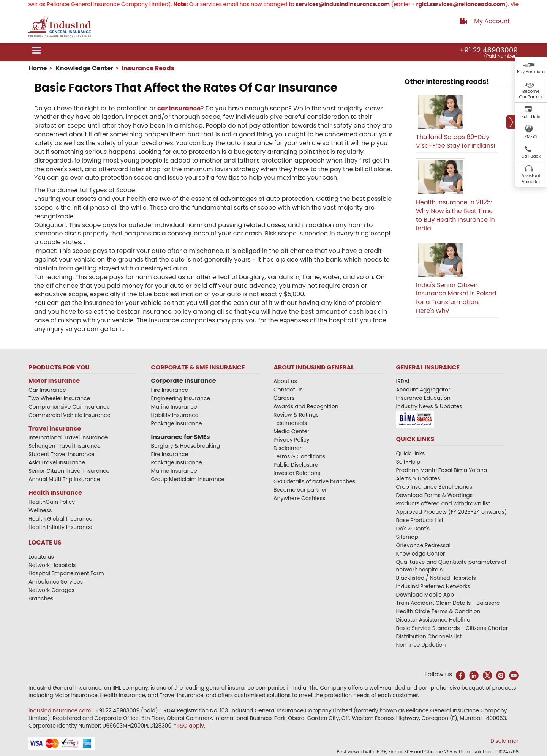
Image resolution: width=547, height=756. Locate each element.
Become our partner (300, 490)
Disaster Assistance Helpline (433, 620)
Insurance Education (423, 398)
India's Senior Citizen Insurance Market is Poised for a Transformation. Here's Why (456, 298)
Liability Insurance (175, 415)
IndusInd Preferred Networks (433, 586)
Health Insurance (55, 493)
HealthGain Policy (52, 502)
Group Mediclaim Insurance (188, 479)
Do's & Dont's (413, 529)
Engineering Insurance (181, 398)
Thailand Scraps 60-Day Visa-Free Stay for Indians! (456, 141)
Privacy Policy (292, 440)
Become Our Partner (531, 94)
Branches (41, 598)
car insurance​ (179, 108)
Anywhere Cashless (299, 498)
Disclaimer (288, 448)
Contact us (288, 390)
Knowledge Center (84, 68)
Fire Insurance (170, 390)
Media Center (291, 431)
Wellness (40, 510)
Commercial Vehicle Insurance (70, 415)
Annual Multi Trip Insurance (64, 479)
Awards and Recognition (306, 406)
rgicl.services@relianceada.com (475, 4)
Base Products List (420, 520)
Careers (284, 398)
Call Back (531, 156)
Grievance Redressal (424, 545)
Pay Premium (531, 71)
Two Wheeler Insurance (59, 398)
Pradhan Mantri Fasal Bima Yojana (442, 470)
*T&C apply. (190, 726)
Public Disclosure (296, 465)
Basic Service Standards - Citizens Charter (452, 628)
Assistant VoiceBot (531, 178)
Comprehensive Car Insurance (69, 407)
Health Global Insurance (61, 519)
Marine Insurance (174, 407)
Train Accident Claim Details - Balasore (448, 603)
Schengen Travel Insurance (65, 446)
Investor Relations (297, 473)
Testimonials (290, 423)
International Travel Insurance (68, 437)
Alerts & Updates (418, 478)
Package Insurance (177, 423)
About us (285, 381)
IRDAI (403, 381)
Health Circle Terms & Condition (438, 611)
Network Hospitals (52, 565)
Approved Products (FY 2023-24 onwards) (452, 512)
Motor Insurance (54, 381)
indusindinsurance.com (60, 710)
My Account (492, 21)
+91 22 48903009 (489, 50)
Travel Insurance (55, 429)
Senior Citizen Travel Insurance (69, 471)
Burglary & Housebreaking (186, 446)
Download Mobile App (425, 595)
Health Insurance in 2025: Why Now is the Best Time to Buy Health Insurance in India (455, 215)
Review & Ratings (296, 415)
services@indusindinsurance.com (357, 4)
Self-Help (531, 117)
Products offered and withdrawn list (443, 503)
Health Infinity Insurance (61, 527)
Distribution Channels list (429, 636)
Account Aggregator (423, 390)
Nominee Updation (421, 645)
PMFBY (531, 136)
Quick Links (411, 453)
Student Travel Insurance (62, 454)
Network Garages (51, 590)
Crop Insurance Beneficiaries (434, 487)
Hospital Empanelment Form (66, 573)
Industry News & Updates (429, 406)
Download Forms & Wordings (435, 495)
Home (38, 68)
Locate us (41, 557)
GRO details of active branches (314, 481)
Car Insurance (47, 390)
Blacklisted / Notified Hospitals (436, 578)
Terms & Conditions (299, 456)
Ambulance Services (56, 582)
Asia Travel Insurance (57, 462)
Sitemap (407, 537)
